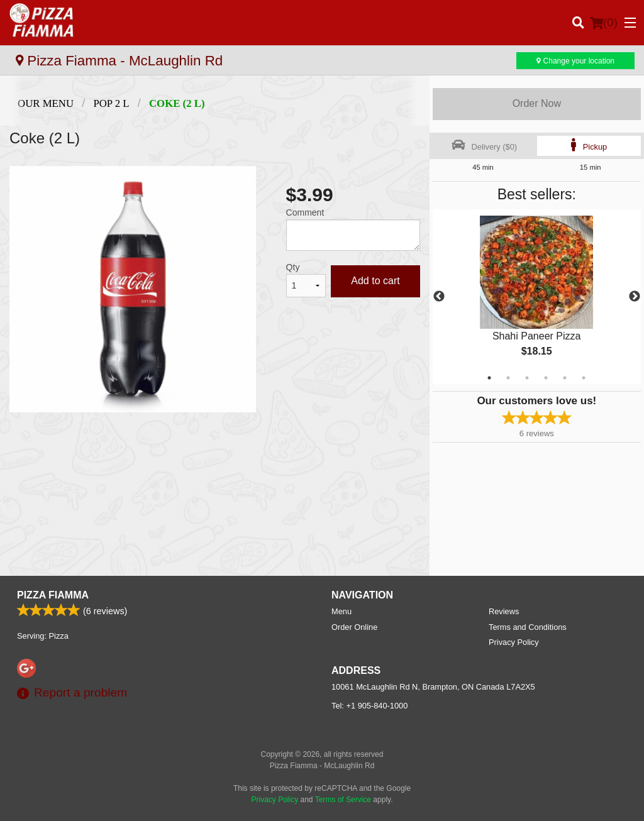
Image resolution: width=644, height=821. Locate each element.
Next (635, 297)
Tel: (369, 706)
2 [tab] (508, 378)
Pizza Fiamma (53, 595)
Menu (341, 611)
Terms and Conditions (528, 627)
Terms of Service (343, 800)
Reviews (504, 611)
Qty (293, 267)
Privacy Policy (514, 642)
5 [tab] (565, 378)
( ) (604, 23)
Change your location (575, 61)
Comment (305, 212)
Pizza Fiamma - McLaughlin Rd (119, 61)
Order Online (354, 627)
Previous (439, 297)
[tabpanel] (537, 297)
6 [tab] (584, 378)
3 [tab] (527, 378)
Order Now (537, 103)
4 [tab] (546, 378)
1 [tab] (489, 378)
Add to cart (375, 281)
